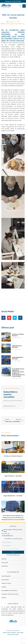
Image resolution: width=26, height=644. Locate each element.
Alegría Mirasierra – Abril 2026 (17, 346)
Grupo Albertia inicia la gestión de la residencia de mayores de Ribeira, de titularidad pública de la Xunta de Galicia (18, 373)
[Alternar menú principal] (24, 6)
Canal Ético (4, 598)
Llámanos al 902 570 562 (13, 1)
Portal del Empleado (6, 576)
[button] (20, 6)
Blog (16, 24)
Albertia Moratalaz (8, 24)
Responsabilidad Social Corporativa (9, 590)
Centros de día (5, 562)
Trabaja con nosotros (6, 583)
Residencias (21, 24)
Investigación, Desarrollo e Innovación (10, 594)
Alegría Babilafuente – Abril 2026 (13, 496)
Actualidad (4, 587)
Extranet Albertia (5, 580)
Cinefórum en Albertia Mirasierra (13, 456)
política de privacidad (15, 549)
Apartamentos (5, 566)
